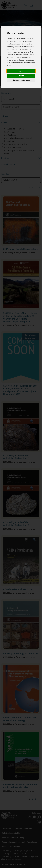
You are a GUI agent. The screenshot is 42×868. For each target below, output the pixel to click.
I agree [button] (21, 71)
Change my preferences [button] (21, 80)
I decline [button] (21, 76)
